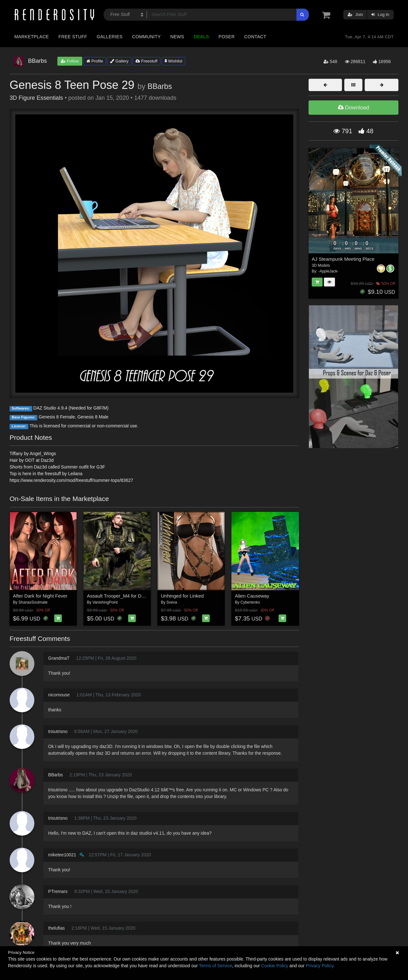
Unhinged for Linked (182, 596)
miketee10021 (62, 855)
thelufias (56, 928)
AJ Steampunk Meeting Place (343, 259)
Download (353, 108)
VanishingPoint (105, 602)
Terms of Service (215, 966)
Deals (201, 37)
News (177, 37)
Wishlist (173, 61)
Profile (95, 61)
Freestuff (146, 61)
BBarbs (160, 86)
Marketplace (32, 37)
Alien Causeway (252, 596)
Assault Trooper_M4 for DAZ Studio (125, 596)
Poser (226, 37)
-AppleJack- (328, 271)
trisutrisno (58, 731)
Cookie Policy (275, 966)
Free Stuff (73, 37)
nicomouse (59, 695)
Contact (255, 37)
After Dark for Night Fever (40, 596)
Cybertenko (250, 602)
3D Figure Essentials (36, 98)
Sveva (172, 602)
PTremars (58, 891)
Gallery (119, 61)
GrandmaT (59, 658)
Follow (70, 61)
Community (147, 37)
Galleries (109, 37)
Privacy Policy (319, 966)
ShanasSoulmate (33, 602)
